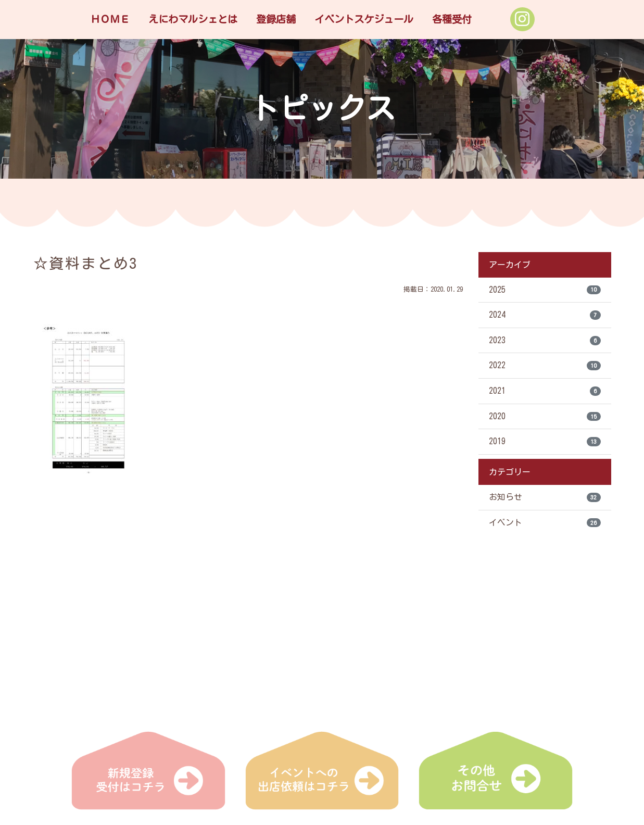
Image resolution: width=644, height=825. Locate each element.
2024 (545, 316)
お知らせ (545, 499)
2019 (545, 443)
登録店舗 (276, 19)
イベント (545, 524)
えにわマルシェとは (193, 19)
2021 (545, 392)
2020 (545, 418)
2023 (545, 341)
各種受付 (452, 19)
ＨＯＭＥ (110, 19)
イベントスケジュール (364, 19)
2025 (545, 290)
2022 (545, 367)
